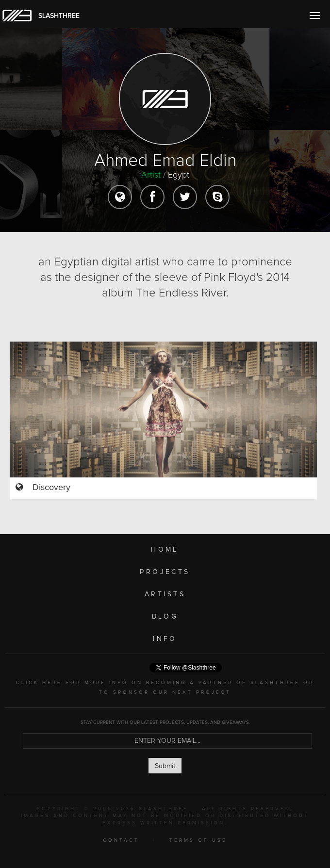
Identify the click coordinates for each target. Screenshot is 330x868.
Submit (165, 766)
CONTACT (121, 840)
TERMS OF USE (198, 840)
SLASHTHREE (59, 16)
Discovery (51, 488)
